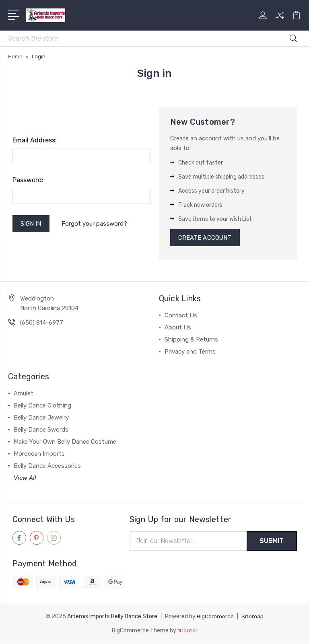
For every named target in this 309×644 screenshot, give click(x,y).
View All (25, 479)
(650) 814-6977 (42, 323)
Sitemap (253, 617)
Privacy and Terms (190, 352)
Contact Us (181, 316)
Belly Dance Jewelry (41, 418)
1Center (187, 631)
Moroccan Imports (39, 455)
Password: (28, 180)
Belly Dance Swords (41, 430)
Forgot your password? (95, 224)
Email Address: (35, 140)
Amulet (24, 394)
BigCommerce (215, 617)
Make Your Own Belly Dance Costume (65, 442)
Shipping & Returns (191, 340)
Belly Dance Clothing (42, 406)
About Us (178, 328)
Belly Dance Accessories (47, 467)
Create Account (205, 238)
